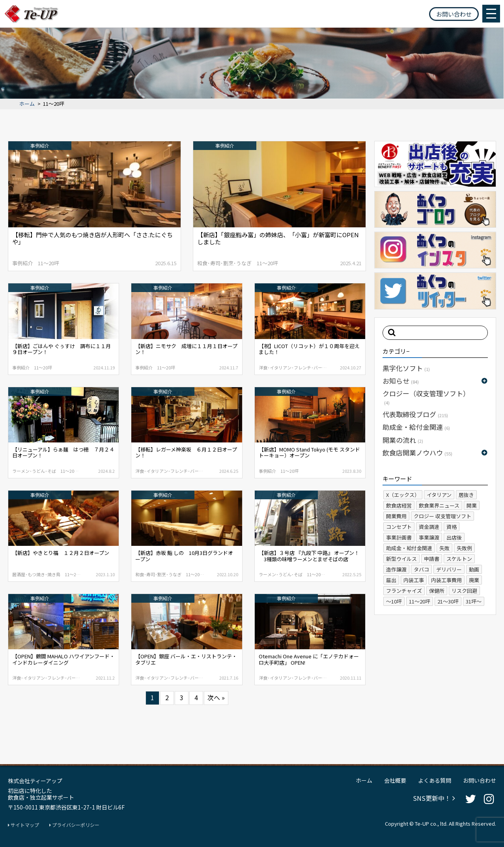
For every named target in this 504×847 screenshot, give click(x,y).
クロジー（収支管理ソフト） (426, 397)
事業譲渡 (429, 537)
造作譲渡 (396, 569)
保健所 (437, 591)
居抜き (466, 495)
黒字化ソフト (406, 368)
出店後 (454, 537)
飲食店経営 (399, 505)
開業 (472, 505)
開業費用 (396, 516)
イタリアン (439, 495)
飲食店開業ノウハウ (417, 453)
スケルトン (459, 559)
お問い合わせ (454, 14)
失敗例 (464, 548)
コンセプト (399, 527)
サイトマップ (23, 825)
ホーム (27, 104)
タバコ (421, 569)
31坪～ (474, 601)
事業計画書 (399, 537)
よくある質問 (435, 780)
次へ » (216, 697)
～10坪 (394, 601)
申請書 (432, 559)
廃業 (474, 580)
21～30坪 (448, 601)
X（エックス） (403, 495)
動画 (474, 569)
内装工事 (414, 580)
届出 (391, 580)
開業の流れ (403, 440)
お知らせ (401, 381)
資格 (452, 527)
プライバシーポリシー (74, 825)
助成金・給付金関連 (416, 427)
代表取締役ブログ (415, 414)
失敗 (444, 548)
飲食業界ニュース (439, 505)
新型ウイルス (401, 559)
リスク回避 (464, 591)
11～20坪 (420, 601)
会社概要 (395, 780)
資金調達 (429, 527)
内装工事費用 (446, 580)
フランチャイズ (404, 591)
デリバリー (449, 569)
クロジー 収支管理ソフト (442, 516)
